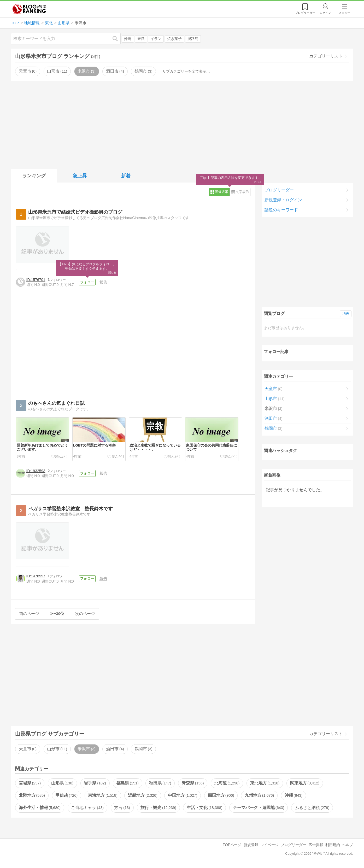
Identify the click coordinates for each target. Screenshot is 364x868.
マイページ (269, 845)
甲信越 (66, 795)
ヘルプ (348, 845)
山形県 (62, 783)
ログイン (325, 13)
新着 (126, 176)
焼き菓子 (174, 39)
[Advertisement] (182, 124)
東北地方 (265, 783)
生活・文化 (204, 808)
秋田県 (160, 783)
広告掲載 (316, 845)
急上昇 (80, 176)
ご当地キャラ (87, 808)
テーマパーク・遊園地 (259, 808)
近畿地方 (143, 795)
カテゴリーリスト (326, 56)
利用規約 (333, 845)
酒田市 (115, 71)
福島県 (127, 783)
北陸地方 (32, 795)
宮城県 (30, 783)
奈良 (141, 39)
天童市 (28, 71)
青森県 (193, 783)
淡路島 (193, 39)
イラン (156, 39)
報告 (105, 282)
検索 (118, 39)
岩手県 (95, 783)
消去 (346, 313)
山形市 (57, 71)
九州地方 (259, 795)
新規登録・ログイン (283, 200)
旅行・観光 (158, 808)
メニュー (344, 13)
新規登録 (251, 845)
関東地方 (305, 783)
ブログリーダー (279, 190)
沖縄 (128, 39)
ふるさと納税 (312, 808)
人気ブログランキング (29, 9)
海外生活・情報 (40, 808)
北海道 (227, 783)
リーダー (305, 13)
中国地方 (183, 795)
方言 (122, 808)
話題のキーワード (281, 210)
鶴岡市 (143, 71)
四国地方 (221, 795)
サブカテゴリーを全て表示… (186, 71)
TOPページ (232, 845)
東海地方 (103, 795)
